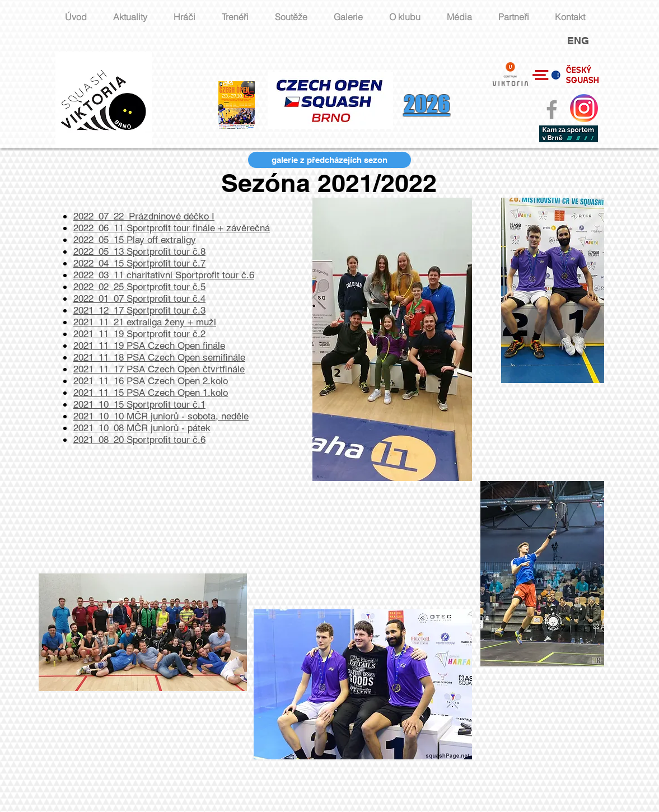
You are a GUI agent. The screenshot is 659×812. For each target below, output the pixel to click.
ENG (578, 41)
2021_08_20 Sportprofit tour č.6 (139, 440)
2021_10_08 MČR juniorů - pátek (142, 428)
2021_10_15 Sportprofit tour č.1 (139, 404)
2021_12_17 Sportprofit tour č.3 (139, 310)
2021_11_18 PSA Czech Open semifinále (159, 357)
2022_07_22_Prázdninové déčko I (144, 216)
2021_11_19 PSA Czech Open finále (149, 346)
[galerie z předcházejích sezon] (329, 160)
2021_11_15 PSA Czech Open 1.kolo (151, 393)
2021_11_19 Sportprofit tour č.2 (139, 334)
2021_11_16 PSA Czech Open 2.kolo (151, 381)
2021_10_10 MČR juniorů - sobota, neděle (161, 416)
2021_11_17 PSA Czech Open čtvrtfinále (159, 369)
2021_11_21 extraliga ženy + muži (145, 322)
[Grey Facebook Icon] (552, 109)
